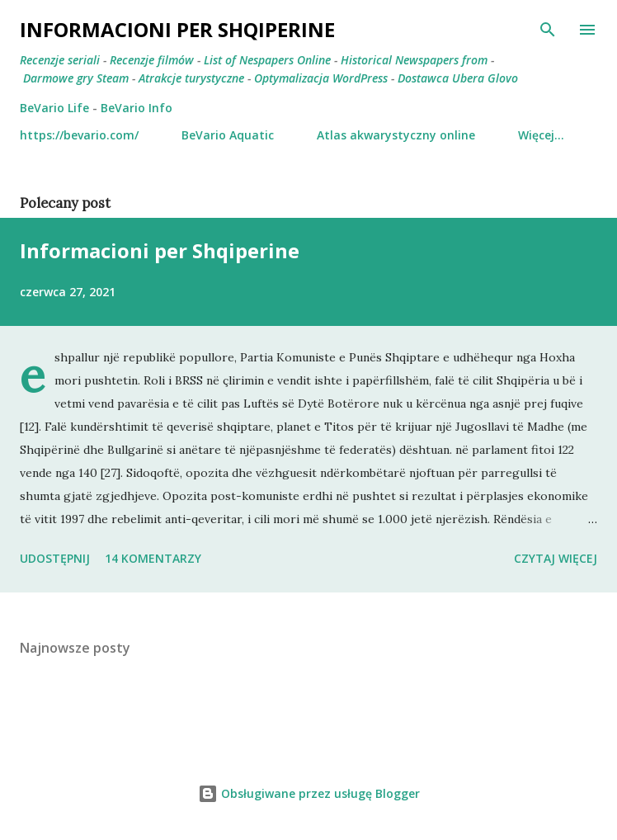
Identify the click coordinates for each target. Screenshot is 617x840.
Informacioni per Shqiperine (160, 250)
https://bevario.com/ (79, 135)
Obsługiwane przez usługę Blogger (309, 793)
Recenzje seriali (60, 60)
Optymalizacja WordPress (321, 78)
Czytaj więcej (556, 558)
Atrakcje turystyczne (191, 78)
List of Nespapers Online (267, 60)
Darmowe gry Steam (76, 78)
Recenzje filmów (152, 60)
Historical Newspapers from (414, 60)
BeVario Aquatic (228, 135)
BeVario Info (137, 108)
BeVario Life (54, 108)
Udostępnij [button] (55, 558)
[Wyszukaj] (548, 30)
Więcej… (541, 135)
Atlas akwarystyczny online (396, 135)
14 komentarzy (153, 558)
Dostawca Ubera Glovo (458, 78)
